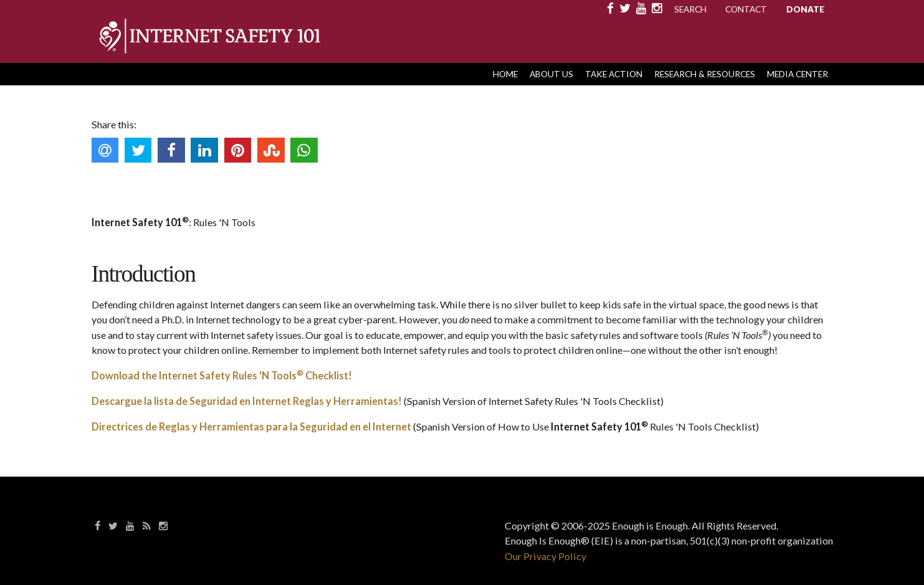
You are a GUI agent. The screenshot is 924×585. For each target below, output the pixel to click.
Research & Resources (705, 74)
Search (690, 9)
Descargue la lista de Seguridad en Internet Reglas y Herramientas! (247, 401)
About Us (551, 74)
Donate (805, 9)
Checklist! (328, 375)
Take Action (614, 74)
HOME (505, 74)
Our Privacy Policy (545, 556)
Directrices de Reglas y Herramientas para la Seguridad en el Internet (251, 426)
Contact (746, 9)
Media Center (798, 74)
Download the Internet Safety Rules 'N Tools (194, 375)
